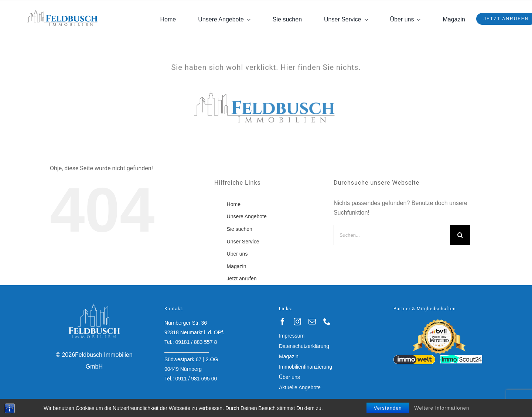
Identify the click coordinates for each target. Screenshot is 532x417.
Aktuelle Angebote (300, 387)
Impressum (292, 336)
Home (234, 204)
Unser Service (243, 242)
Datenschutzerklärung (304, 346)
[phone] (327, 322)
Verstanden (388, 408)
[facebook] (283, 322)
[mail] (312, 322)
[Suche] (460, 235)
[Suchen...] (392, 235)
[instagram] (297, 322)
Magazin (237, 266)
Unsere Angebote (247, 216)
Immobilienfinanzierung (306, 367)
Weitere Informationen (442, 408)
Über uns (237, 254)
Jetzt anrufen (242, 278)
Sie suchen (240, 229)
